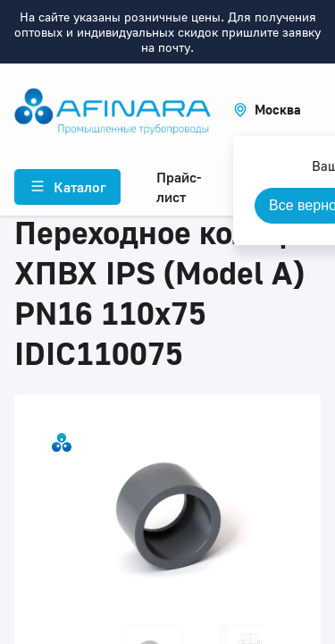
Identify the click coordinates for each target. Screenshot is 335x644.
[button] (267, 110)
